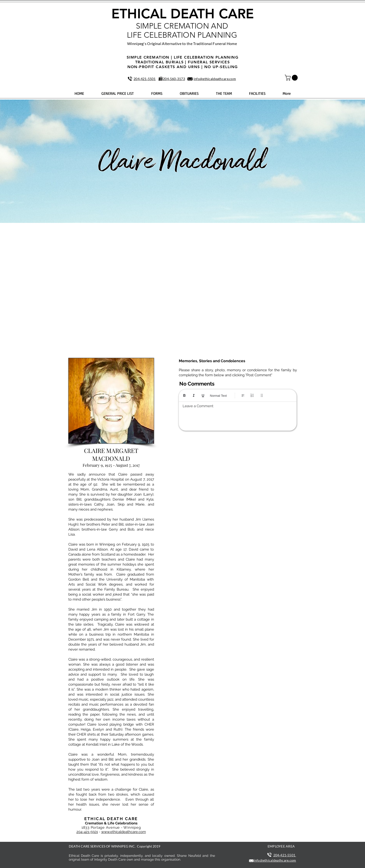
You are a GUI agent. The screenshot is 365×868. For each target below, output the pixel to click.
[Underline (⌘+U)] (203, 395)
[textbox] (238, 415)
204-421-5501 (87, 832)
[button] (292, 78)
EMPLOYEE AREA (281, 846)
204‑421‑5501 (145, 79)
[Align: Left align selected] (243, 395)
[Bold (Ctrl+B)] (184, 395)
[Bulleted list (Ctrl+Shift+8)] (262, 395)
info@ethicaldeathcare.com (215, 79)
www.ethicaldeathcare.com (124, 832)
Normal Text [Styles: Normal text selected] (218, 396)
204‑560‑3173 (174, 79)
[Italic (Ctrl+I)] (194, 395)
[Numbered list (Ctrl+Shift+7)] (252, 395)
